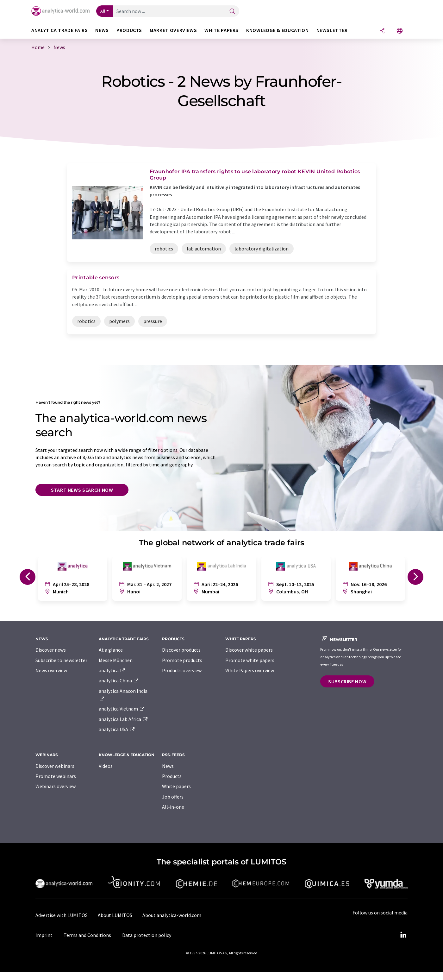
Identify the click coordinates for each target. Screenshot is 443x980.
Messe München (116, 660)
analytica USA (117, 729)
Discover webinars (55, 766)
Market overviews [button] (173, 30)
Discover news (51, 650)
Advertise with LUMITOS (62, 915)
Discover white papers (249, 650)
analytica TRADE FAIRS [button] (59, 30)
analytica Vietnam (122, 709)
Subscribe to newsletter (61, 660)
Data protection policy (147, 935)
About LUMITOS (115, 915)
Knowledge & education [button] (277, 30)
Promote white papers (250, 660)
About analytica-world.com (172, 915)
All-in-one (173, 807)
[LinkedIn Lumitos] (403, 935)
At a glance (111, 650)
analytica (112, 670)
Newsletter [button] (332, 30)
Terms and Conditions (87, 935)
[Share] (382, 31)
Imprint (44, 935)
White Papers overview (250, 670)
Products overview (182, 670)
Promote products (182, 660)
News (168, 766)
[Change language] (400, 31)
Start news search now (82, 490)
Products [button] (129, 30)
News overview (51, 670)
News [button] (102, 30)
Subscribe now (347, 681)
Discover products (181, 650)
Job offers (173, 797)
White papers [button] (221, 30)
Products (172, 776)
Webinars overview (56, 786)
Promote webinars (56, 776)
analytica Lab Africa (123, 719)
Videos (106, 766)
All (103, 11)
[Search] (232, 12)
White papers (176, 786)
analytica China (119, 680)
